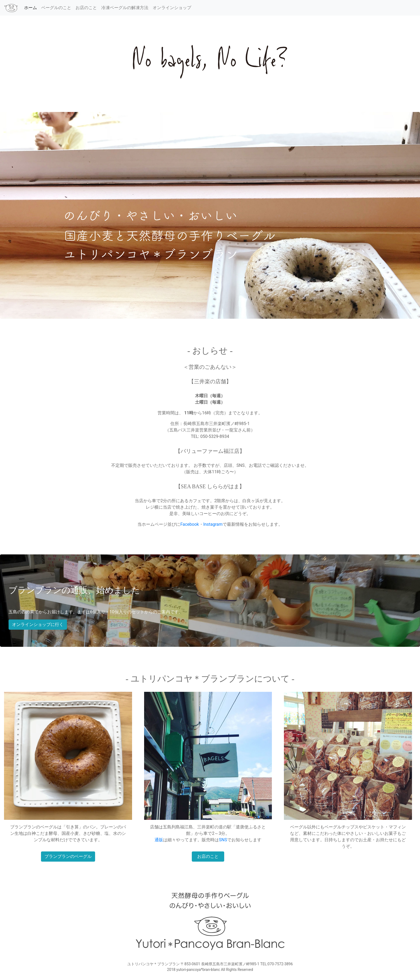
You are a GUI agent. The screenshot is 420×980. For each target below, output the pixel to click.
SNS (223, 840)
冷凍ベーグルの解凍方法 (125, 8)
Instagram (213, 524)
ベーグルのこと (56, 8)
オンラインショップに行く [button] (38, 624)
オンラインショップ (172, 8)
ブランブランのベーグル (68, 856)
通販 (159, 840)
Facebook (190, 524)
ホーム (32, 7)
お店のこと (86, 8)
